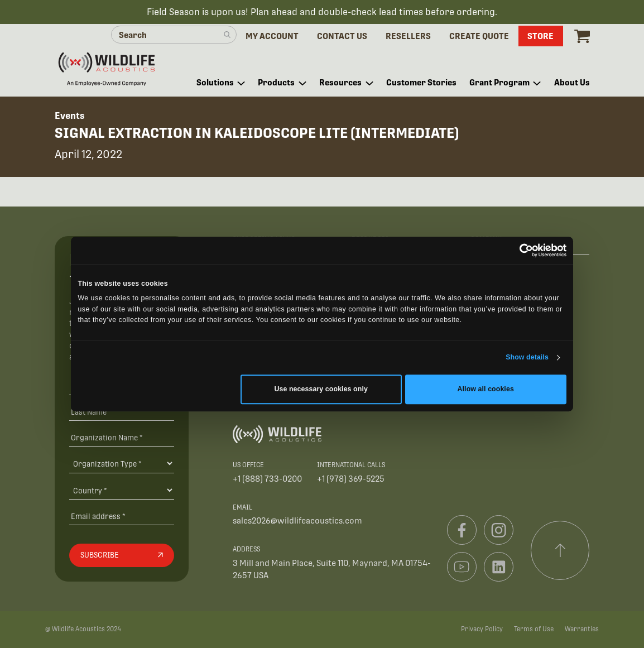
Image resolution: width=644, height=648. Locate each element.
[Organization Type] (122, 463)
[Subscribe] (122, 555)
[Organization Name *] (122, 437)
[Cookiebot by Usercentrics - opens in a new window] (518, 250)
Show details (527, 358)
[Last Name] (122, 412)
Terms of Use (534, 629)
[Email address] (122, 517)
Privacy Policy (482, 629)
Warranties (582, 629)
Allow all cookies (486, 390)
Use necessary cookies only (321, 390)
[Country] (122, 490)
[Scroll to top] (560, 550)
